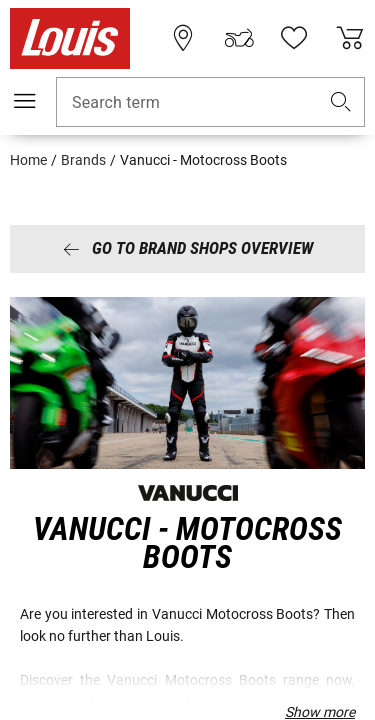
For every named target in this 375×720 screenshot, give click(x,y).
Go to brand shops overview (188, 248)
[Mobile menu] (25, 101)
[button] (341, 102)
